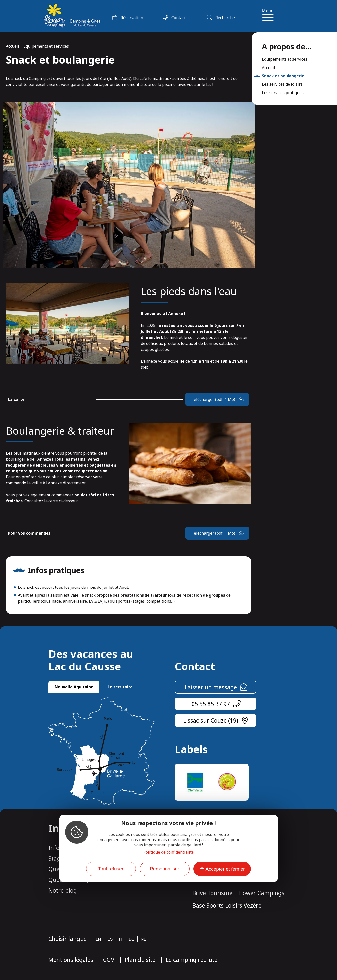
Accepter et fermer (225, 869)
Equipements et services (46, 46)
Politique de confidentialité (168, 852)
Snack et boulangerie (283, 76)
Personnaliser (165, 869)
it (121, 939)
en (98, 939)
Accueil (13, 46)
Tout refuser (111, 869)
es (110, 939)
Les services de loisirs (282, 84)
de (132, 939)
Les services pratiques (283, 93)
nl (143, 939)
